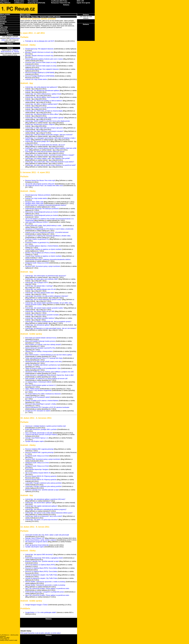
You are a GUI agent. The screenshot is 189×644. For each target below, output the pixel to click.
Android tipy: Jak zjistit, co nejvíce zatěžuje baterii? (42, 104)
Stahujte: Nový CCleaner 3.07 (35, 538)
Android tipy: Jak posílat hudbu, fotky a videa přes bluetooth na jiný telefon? (50, 162)
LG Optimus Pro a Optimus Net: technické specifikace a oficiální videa (48, 236)
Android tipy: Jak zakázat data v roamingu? (39, 286)
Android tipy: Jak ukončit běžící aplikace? (39, 503)
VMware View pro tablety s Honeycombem (39, 351)
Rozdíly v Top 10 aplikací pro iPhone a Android (40, 253)
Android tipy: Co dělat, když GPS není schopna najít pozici (44, 128)
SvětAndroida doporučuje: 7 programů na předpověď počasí (45, 592)
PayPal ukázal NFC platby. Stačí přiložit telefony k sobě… (44, 226)
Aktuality (3, 16)
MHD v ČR (80, 1)
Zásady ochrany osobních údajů (9, 640)
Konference (4, 31)
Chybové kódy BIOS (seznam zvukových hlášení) (41, 435)
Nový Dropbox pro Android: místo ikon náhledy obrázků (43, 345)
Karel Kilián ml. (5, 639)
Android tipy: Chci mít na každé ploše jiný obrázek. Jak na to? (45, 145)
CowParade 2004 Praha (59, 1)
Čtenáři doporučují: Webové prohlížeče (38, 195)
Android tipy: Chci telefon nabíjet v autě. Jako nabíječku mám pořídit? (48, 158)
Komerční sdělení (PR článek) (50, 17)
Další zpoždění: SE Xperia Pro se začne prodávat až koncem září (46, 379)
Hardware (3, 22)
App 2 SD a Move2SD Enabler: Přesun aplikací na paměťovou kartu (47, 588)
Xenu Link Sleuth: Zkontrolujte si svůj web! (39, 433)
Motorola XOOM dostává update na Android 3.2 (41, 385)
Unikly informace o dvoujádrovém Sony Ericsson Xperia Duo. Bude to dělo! (49, 375)
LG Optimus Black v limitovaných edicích (38, 382)
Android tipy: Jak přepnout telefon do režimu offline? (42, 114)
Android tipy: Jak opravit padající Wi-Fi (38, 141)
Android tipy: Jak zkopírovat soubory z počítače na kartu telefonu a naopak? (50, 155)
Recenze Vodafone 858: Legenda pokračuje (39, 449)
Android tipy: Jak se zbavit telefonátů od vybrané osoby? (43, 300)
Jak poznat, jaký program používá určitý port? (40, 184)
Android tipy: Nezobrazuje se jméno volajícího (40, 124)
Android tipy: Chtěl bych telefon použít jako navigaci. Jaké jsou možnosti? (49, 135)
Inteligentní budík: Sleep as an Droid (37, 263)
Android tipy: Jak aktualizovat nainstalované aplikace (42, 91)
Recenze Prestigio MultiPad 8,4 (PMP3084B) (40, 73)
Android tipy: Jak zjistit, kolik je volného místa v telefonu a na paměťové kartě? (50, 165)
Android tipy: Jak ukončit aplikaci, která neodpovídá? (42, 97)
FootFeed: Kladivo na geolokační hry (37, 239)
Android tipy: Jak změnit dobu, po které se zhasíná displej (44, 111)
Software (3, 18)
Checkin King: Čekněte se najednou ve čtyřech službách (43, 249)
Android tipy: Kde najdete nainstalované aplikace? (41, 506)
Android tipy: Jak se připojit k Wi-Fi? (37, 283)
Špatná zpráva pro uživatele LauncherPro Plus (40, 348)
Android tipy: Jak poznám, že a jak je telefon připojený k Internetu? (47, 296)
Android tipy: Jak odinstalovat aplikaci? (38, 325)
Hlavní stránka (5, 14)
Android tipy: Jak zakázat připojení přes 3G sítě (40, 289)
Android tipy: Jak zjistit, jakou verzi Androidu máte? (42, 279)
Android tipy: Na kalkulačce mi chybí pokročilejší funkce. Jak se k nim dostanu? (51, 328)
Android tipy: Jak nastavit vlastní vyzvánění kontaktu (42, 315)
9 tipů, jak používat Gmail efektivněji (37, 545)
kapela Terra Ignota (83, 3)
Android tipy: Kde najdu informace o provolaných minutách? (44, 131)
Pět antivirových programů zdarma (36, 542)
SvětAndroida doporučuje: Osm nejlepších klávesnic (42, 69)
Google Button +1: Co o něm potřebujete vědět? (41, 612)
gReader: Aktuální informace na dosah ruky (39, 52)
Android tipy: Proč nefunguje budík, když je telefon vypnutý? (45, 118)
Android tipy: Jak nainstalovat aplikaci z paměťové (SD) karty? (45, 499)
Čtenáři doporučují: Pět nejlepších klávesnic (39, 49)
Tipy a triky (4, 27)
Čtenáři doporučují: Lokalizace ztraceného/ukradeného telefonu (46, 205)
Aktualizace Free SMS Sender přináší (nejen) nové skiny (44, 362)
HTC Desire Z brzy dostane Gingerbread (38, 390)
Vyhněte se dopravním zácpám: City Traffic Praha (41, 575)
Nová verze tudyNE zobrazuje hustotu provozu (40, 341)
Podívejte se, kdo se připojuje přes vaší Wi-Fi (40, 41)
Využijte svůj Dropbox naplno (35, 441)
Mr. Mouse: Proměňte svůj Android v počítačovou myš (43, 365)
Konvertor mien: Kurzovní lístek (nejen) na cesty (41, 62)
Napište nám (4, 33)
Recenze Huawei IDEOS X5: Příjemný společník (41, 476)
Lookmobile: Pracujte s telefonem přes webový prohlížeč (43, 483)
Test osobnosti (33, 1)
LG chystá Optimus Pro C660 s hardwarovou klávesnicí (43, 394)
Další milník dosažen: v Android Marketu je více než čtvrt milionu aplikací (49, 355)
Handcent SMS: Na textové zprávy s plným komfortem (43, 266)
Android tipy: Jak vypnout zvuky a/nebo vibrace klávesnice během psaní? (49, 513)
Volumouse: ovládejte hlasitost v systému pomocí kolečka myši (45, 426)
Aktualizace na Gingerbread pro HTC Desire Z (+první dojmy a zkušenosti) (49, 229)
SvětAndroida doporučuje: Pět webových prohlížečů (42, 209)
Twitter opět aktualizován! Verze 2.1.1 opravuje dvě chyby (44, 358)
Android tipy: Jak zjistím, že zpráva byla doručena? (42, 520)
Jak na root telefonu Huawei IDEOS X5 (38, 473)
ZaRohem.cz (5, 1)
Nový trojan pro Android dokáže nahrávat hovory (41, 338)
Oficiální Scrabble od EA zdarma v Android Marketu (42, 401)
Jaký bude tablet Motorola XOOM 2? (37, 222)
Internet (3, 20)
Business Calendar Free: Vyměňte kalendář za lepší (42, 490)
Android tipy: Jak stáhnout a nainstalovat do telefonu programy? (46, 509)
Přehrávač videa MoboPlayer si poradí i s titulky (41, 404)
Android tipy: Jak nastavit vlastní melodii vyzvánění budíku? (44, 308)
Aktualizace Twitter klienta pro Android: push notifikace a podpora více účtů (49, 372)
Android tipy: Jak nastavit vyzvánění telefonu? (40, 318)
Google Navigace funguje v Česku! (36, 605)
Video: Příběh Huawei (32, 389)
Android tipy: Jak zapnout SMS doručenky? (39, 555)
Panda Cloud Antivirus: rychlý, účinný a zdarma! (41, 540)
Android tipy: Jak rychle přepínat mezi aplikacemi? (41, 87)
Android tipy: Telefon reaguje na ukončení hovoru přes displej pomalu (48, 121)
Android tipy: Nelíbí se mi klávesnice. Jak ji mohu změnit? (44, 516)
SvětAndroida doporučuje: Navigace (37, 469)
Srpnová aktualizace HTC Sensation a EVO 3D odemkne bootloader (47, 407)
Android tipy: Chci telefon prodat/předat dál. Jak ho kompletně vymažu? (48, 322)
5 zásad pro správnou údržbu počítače (38, 19)
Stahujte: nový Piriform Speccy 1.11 (37, 438)
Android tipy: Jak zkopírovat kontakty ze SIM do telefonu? (44, 101)
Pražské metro (19, 1)
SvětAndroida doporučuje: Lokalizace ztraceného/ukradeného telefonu (48, 260)
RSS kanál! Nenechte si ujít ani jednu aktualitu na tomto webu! (41, 633)
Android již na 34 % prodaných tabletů (38, 397)
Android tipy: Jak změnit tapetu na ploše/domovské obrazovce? (46, 276)
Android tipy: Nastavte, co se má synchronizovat (41, 108)
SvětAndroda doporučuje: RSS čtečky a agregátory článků (44, 558)
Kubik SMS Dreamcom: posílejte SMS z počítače (41, 429)
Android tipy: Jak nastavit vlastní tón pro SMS (40, 311)
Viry (1, 25)
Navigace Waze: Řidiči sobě (34, 202)
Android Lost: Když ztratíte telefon (36, 79)
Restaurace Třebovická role (61, 3)
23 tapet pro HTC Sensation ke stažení (38, 411)
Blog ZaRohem (5, 3)
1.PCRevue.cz (19, 3)
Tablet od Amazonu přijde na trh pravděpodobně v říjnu (43, 368)
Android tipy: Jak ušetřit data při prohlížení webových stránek (45, 152)
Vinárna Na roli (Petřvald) (36, 3)
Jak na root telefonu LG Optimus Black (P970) (40, 565)
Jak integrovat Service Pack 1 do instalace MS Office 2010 (44, 186)
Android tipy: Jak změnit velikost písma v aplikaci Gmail (43, 94)
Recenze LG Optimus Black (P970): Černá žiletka (41, 568)
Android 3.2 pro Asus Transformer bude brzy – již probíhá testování (47, 232)
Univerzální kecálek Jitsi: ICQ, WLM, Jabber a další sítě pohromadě (47, 535)
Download (3, 29)
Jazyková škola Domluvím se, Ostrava (10, 51)
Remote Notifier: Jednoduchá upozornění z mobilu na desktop (45, 582)
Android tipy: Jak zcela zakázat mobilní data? (40, 293)
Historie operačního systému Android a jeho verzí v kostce (44, 59)
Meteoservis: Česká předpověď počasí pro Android (42, 212)
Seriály (2, 24)
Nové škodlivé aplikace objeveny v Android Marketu (42, 246)
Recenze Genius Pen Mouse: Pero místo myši (40, 180)
